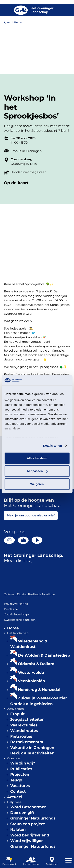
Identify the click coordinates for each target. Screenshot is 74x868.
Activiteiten (15, 22)
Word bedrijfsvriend (30, 835)
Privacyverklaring (16, 604)
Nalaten (18, 829)
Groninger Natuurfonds (33, 818)
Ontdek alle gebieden (31, 704)
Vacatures (20, 786)
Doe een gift (22, 813)
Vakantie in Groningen (32, 748)
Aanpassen (37, 471)
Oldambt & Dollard (36, 664)
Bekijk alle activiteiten (32, 753)
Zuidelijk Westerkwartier (42, 698)
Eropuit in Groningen (26, 151)
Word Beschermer (28, 807)
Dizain (21, 594)
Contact (18, 791)
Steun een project (28, 824)
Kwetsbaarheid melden (20, 620)
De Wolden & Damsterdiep (44, 655)
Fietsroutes (21, 736)
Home (13, 628)
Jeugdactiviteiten (27, 719)
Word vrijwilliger (27, 841)
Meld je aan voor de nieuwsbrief (31, 515)
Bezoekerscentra (27, 742)
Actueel (15, 797)
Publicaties (21, 769)
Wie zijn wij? (23, 763)
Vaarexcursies (24, 725)
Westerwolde (31, 672)
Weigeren (37, 484)
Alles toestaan (37, 458)
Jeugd (16, 780)
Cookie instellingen (17, 614)
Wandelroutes (24, 731)
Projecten (20, 774)
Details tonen (52, 446)
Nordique (48, 594)
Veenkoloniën (31, 681)
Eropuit (17, 714)
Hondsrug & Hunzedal (39, 690)
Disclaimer (11, 609)
